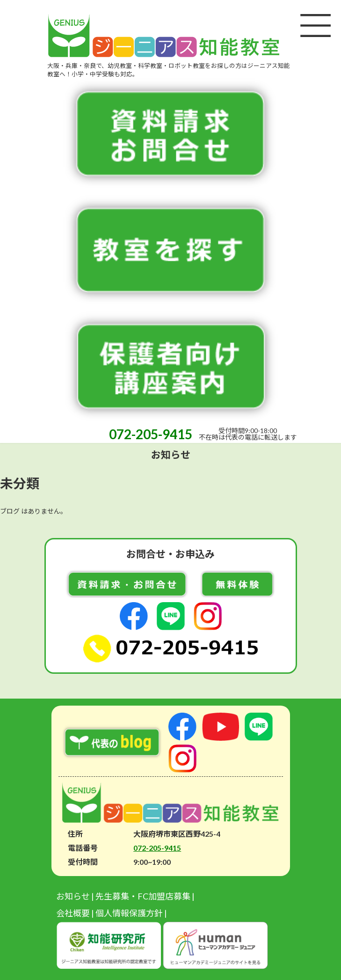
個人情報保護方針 (129, 913)
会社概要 (73, 913)
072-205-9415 (151, 434)
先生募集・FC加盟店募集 (143, 896)
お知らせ (73, 896)
